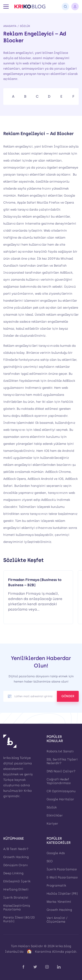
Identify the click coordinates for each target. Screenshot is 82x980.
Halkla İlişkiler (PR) (62, 894)
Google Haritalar (60, 799)
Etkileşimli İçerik (17, 881)
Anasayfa (10, 26)
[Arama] (65, 7)
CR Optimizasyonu (61, 791)
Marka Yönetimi (59, 902)
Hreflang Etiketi (16, 889)
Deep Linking (13, 873)
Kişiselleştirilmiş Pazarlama (17, 908)
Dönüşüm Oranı (16, 865)
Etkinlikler (55, 815)
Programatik (56, 886)
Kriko (28, 791)
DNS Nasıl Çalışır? (61, 771)
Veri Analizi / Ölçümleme (57, 920)
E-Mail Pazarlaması (62, 877)
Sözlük (25, 26)
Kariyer (52, 824)
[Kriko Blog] (30, 7)
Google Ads (56, 853)
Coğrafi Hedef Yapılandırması (59, 781)
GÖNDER (68, 696)
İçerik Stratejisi (16, 898)
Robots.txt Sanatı (60, 751)
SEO (50, 861)
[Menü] (6, 7)
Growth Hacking (16, 857)
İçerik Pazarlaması (62, 869)
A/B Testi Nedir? (16, 849)
